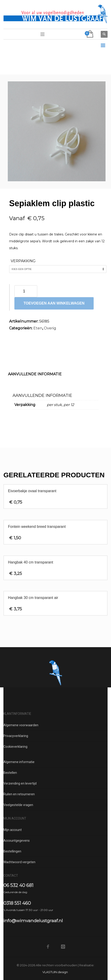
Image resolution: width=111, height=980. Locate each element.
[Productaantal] (26, 291)
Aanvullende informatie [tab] (35, 374)
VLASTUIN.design (55, 972)
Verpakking (23, 261)
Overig (50, 328)
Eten (38, 328)
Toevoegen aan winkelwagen (54, 303)
